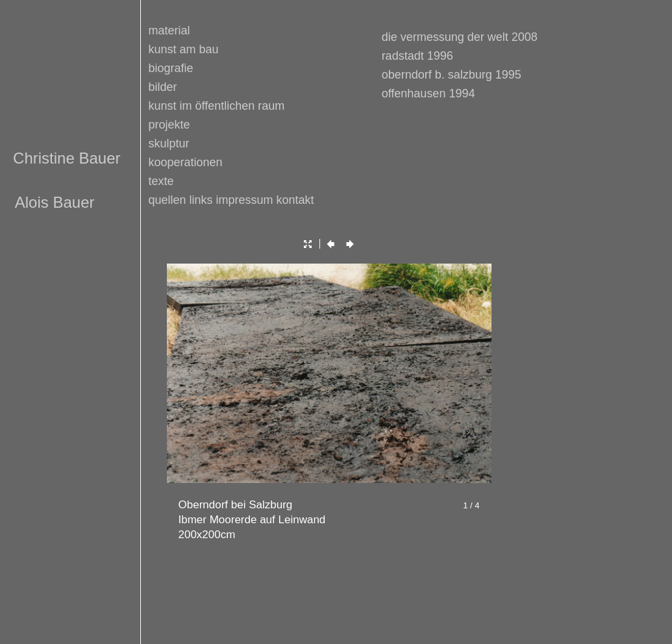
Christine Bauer (67, 158)
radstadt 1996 (417, 56)
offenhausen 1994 (429, 93)
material (169, 31)
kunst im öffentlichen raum (217, 106)
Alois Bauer (55, 202)
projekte (169, 125)
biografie (171, 68)
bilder (163, 87)
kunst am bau (184, 49)
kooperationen (186, 162)
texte (161, 181)
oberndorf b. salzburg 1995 (452, 75)
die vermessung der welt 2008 (460, 37)
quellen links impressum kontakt (231, 200)
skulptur (169, 143)
